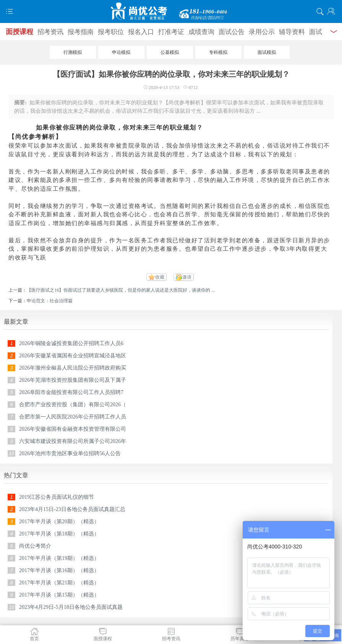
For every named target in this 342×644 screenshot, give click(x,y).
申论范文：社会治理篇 (50, 301)
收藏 (160, 277)
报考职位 (111, 32)
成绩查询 (201, 32)
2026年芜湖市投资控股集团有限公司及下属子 (73, 380)
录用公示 (262, 32)
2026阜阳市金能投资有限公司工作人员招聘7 (71, 392)
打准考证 (171, 32)
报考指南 (81, 32)
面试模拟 (267, 52)
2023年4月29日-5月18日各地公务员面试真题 (71, 607)
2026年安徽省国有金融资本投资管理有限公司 (73, 429)
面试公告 (232, 32)
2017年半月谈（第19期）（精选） (59, 558)
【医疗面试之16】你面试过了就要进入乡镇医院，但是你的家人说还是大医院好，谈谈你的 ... (121, 290)
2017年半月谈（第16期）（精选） (59, 570)
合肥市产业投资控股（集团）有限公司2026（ (73, 405)
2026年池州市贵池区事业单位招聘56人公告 (70, 453)
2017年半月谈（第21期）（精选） (59, 583)
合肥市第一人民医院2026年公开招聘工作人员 (73, 417)
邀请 (187, 277)
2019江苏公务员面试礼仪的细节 (57, 497)
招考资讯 (50, 32)
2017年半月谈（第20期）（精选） (59, 522)
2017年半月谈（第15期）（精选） (59, 595)
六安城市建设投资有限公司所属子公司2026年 (73, 441)
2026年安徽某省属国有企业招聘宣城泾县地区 (73, 356)
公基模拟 (170, 52)
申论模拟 (121, 52)
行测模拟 (73, 52)
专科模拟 (218, 52)
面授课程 (19, 32)
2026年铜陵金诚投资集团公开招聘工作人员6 (71, 343)
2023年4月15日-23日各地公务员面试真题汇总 (72, 509)
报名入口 (141, 32)
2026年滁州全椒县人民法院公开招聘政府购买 (73, 368)
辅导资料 (292, 32)
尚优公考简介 (35, 546)
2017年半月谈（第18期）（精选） (59, 534)
